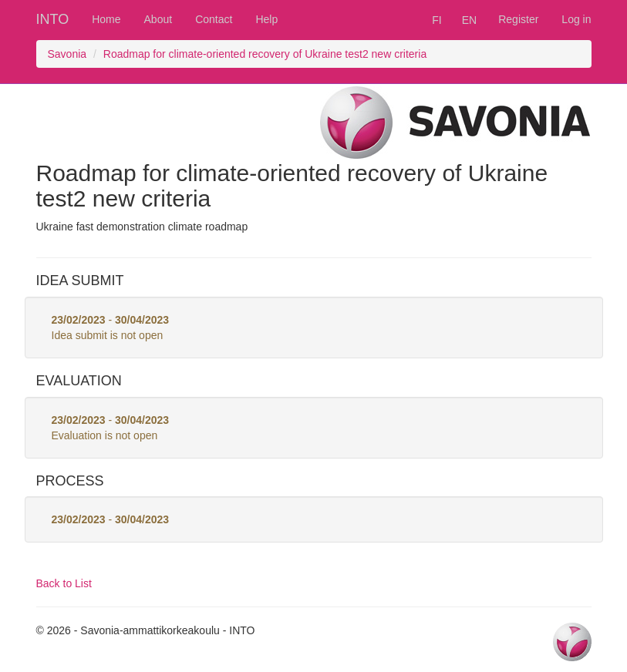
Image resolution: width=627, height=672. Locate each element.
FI (437, 20)
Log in (576, 19)
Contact (214, 19)
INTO (53, 19)
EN (469, 20)
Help (266, 19)
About (158, 19)
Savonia (67, 54)
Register (518, 19)
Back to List (64, 583)
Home (106, 19)
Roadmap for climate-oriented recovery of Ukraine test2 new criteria (265, 54)
